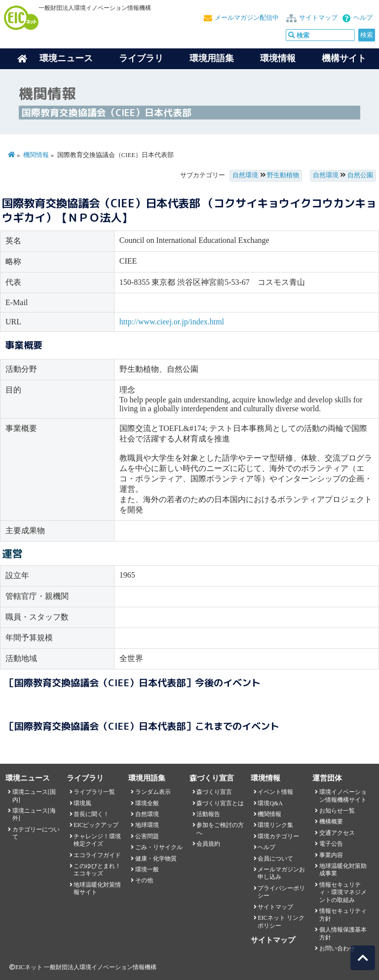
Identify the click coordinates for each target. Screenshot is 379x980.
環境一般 (147, 869)
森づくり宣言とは (220, 803)
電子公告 (331, 844)
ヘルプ (363, 18)
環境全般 (147, 803)
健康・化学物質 (156, 859)
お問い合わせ (337, 948)
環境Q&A (270, 803)
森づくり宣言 (214, 792)
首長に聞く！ (91, 814)
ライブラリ (141, 58)
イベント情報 (275, 792)
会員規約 (208, 844)
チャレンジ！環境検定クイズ (97, 840)
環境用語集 (212, 58)
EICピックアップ (96, 825)
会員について (275, 859)
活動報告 (208, 814)
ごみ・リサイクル (159, 847)
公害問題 (147, 836)
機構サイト (344, 58)
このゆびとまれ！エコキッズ (97, 870)
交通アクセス (337, 833)
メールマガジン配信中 (247, 18)
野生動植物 (283, 175)
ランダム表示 (153, 792)
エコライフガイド (97, 855)
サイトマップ (318, 18)
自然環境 (245, 175)
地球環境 (147, 825)
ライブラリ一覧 (94, 792)
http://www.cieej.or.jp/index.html (172, 322)
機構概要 (331, 822)
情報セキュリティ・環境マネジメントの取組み (343, 892)
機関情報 (36, 155)
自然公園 (360, 175)
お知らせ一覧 (337, 811)
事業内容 (331, 855)
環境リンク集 (275, 825)
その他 (144, 880)
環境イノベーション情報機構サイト (343, 796)
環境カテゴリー (278, 836)
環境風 (82, 803)
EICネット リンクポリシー (281, 921)
